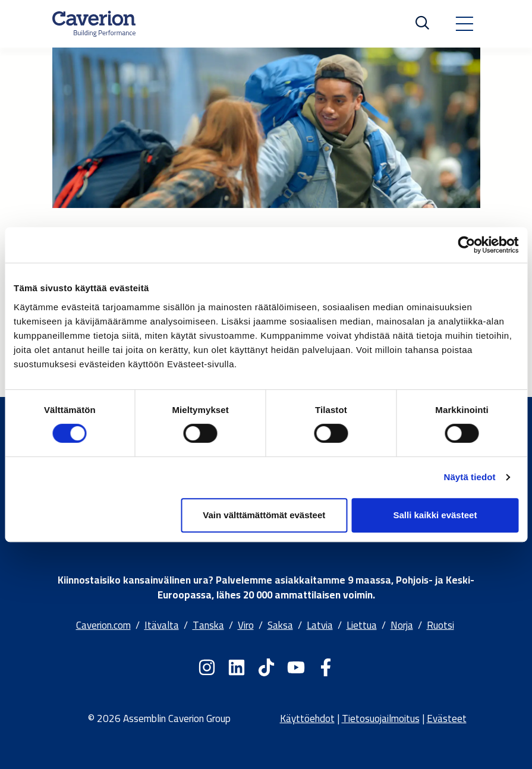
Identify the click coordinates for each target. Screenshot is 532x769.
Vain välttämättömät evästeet (264, 515)
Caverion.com (103, 625)
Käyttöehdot (307, 718)
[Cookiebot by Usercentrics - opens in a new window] (466, 245)
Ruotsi (440, 625)
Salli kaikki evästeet (435, 515)
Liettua (362, 625)
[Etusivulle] (94, 24)
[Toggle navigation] (464, 24)
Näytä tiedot (470, 477)
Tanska (208, 625)
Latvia (320, 625)
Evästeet (447, 718)
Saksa (280, 625)
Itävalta (162, 625)
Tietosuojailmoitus (381, 718)
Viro (246, 625)
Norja (402, 625)
